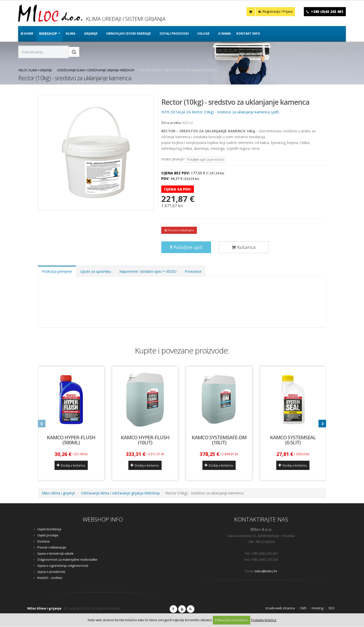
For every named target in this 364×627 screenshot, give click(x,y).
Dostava (43, 542)
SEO (332, 608)
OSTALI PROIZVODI (174, 34)
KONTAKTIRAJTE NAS (261, 520)
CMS (303, 608)
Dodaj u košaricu (71, 466)
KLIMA (71, 34)
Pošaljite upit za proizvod (205, 160)
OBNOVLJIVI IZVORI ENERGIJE (129, 34)
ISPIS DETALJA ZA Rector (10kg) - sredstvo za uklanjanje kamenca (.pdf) (220, 112)
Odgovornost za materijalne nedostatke (67, 560)
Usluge (203, 34)
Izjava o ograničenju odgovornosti (63, 566)
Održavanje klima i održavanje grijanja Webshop (96, 70)
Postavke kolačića (264, 620)
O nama (224, 34)
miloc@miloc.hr (266, 571)
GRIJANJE (91, 34)
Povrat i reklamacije (52, 548)
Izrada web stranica (280, 608)
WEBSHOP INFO (103, 520)
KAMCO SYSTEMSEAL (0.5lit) (293, 440)
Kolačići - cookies (50, 578)
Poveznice (193, 272)
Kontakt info (248, 34)
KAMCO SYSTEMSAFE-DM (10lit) (219, 440)
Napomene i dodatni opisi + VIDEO (148, 272)
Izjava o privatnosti (51, 572)
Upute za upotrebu (96, 272)
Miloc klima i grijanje (35, 70)
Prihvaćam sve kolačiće (232, 620)
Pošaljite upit (186, 248)
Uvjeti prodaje (48, 536)
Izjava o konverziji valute (55, 554)
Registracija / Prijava (275, 12)
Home (27, 34)
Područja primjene (57, 272)
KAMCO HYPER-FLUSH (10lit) (145, 440)
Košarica (244, 248)
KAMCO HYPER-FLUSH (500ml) (71, 440)
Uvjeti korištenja (49, 529)
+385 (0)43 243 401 (327, 12)
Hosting (317, 608)
